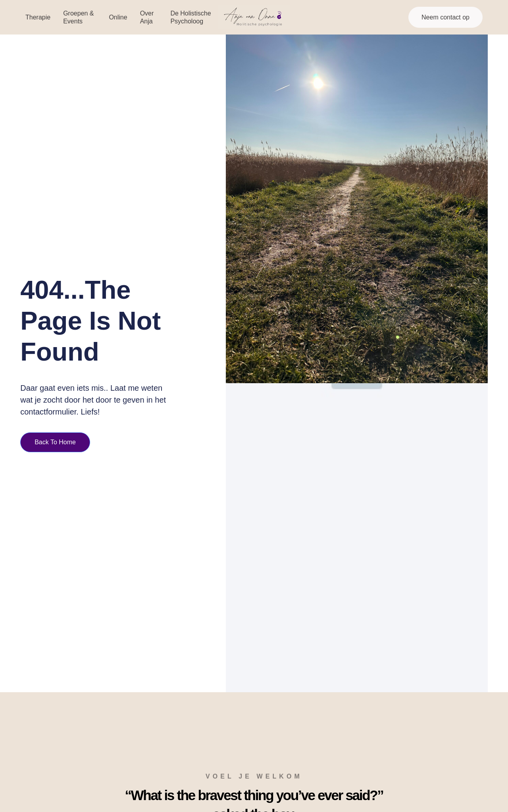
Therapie (38, 17)
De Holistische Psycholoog (190, 17)
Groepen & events (78, 17)
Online (118, 17)
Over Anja (147, 17)
